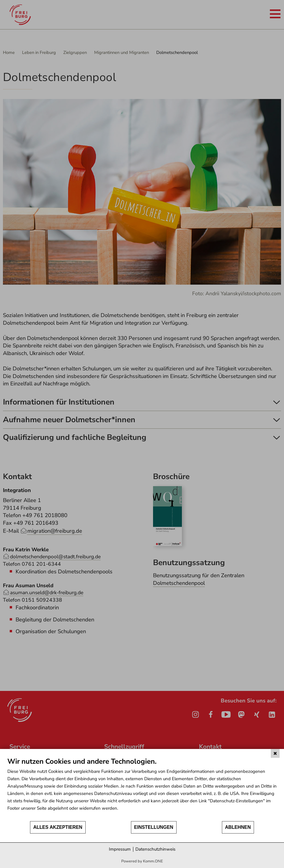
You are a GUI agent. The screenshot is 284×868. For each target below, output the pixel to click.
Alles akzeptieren (58, 827)
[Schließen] (275, 753)
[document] (142, 789)
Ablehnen (238, 827)
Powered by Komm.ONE (142, 861)
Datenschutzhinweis (155, 849)
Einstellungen (154, 827)
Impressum (120, 849)
